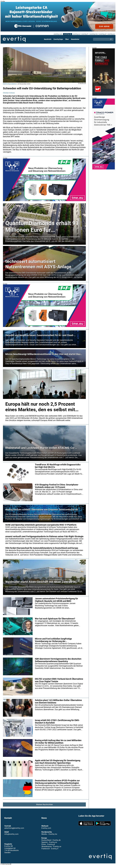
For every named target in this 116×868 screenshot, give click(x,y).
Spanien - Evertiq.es (49, 845)
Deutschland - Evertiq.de (51, 843)
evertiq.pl (102, 34)
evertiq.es (76, 34)
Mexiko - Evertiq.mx (49, 837)
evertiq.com (58, 34)
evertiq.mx (93, 34)
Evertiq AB (14, 39)
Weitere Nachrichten (44, 807)
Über (67, 39)
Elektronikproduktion (10, 84)
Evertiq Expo (58, 39)
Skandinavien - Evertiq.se (51, 849)
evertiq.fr (85, 34)
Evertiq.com (46, 831)
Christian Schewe (9, 93)
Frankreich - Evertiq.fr (50, 851)
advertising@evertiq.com (14, 831)
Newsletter (75, 39)
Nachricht (48, 39)
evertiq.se (111, 34)
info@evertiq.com (11, 837)
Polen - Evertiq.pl (48, 847)
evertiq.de (67, 34)
